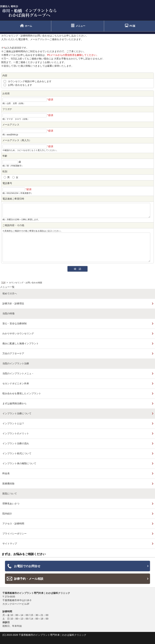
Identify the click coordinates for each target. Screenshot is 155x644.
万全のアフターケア (13, 353)
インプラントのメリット (16, 433)
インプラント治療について (17, 413)
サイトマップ (10, 544)
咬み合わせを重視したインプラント (22, 393)
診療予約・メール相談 (29, 579)
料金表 (6, 473)
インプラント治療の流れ (16, 443)
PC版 (132, 26)
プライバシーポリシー (14, 534)
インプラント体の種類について (19, 463)
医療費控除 (8, 484)
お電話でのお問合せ (27, 566)
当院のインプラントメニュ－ (18, 373)
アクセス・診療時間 (13, 524)
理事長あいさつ (11, 504)
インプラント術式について (17, 453)
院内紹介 (7, 514)
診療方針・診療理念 (13, 303)
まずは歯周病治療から (14, 403)
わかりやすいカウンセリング (18, 333)
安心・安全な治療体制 (14, 323)
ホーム (28, 26)
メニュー (80, 26)
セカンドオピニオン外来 (16, 383)
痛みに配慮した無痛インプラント (21, 343)
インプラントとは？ (13, 423)
